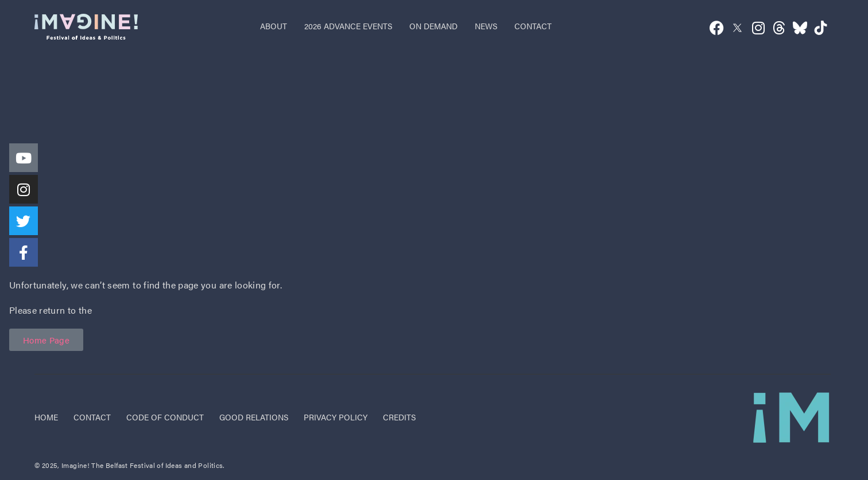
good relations (254, 417)
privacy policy (336, 417)
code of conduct (165, 417)
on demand (433, 26)
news (486, 26)
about (274, 26)
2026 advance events (348, 26)
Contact (92, 417)
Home (46, 417)
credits (399, 417)
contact (533, 26)
